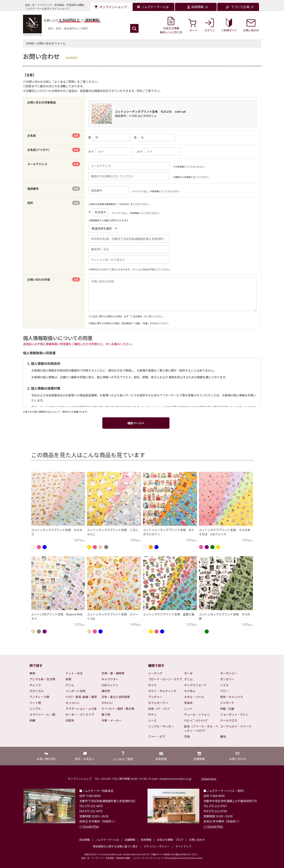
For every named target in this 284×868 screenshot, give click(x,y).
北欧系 (70, 720)
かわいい (107, 703)
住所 (54, 203)
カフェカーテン (158, 703)
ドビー (224, 691)
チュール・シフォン (197, 714)
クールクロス (229, 720)
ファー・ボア (157, 736)
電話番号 (54, 189)
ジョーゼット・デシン (234, 714)
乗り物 (106, 714)
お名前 (54, 136)
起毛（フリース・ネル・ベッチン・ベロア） (201, 728)
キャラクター (110, 679)
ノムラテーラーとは (107, 840)
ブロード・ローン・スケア (165, 679)
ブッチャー (155, 697)
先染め (188, 703)
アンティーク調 (39, 697)
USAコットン (110, 685)
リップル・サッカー (161, 726)
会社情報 (84, 840)
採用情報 (146, 840)
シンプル (35, 709)
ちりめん (190, 691)
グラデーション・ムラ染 (81, 709)
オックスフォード (196, 685)
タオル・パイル (194, 697)
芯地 (187, 736)
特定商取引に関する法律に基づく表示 (115, 846)
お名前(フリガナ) (54, 150)
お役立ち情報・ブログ (170, 840)
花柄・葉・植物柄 (113, 673)
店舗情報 (130, 840)
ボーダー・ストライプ (80, 714)
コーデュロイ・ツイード (236, 726)
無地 (32, 673)
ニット (188, 709)
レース (152, 720)
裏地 (223, 736)
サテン (152, 714)
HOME (30, 43)
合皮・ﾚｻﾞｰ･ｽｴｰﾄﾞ (159, 709)
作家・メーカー (111, 720)
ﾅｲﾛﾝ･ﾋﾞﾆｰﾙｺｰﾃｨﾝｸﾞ (196, 720)
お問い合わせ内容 (54, 280)
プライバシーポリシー (157, 846)
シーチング (155, 673)
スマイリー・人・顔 (42, 714)
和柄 (68, 679)
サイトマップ (183, 846)
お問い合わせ (197, 840)
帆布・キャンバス (232, 697)
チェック (35, 685)
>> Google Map (89, 826)
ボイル (152, 685)
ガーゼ (188, 673)
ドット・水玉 (74, 673)
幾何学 (106, 691)
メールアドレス (54, 164)
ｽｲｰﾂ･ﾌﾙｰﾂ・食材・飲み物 (118, 709)
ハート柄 (35, 703)
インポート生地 (75, 691)
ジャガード (227, 703)
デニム (70, 685)
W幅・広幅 (227, 709)
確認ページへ (136, 423)
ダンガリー (227, 679)
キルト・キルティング (162, 691)
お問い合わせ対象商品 (42, 102)
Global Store (209, 779)
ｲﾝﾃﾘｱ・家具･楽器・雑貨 (81, 697)
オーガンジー (229, 673)
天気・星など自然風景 (116, 697)
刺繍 (32, 720)
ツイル (224, 685)
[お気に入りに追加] (81, 522)
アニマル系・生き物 (42, 679)
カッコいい (73, 703)
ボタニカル (37, 691)
